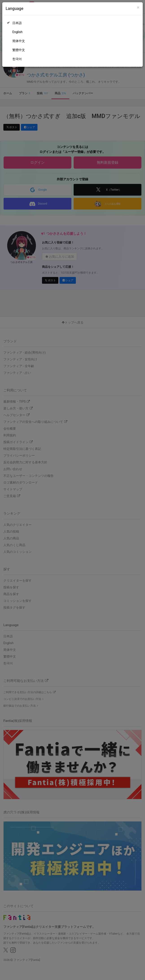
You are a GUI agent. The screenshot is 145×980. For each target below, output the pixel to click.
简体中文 (19, 41)
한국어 (17, 59)
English (17, 32)
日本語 (17, 23)
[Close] (138, 8)
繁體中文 (19, 50)
